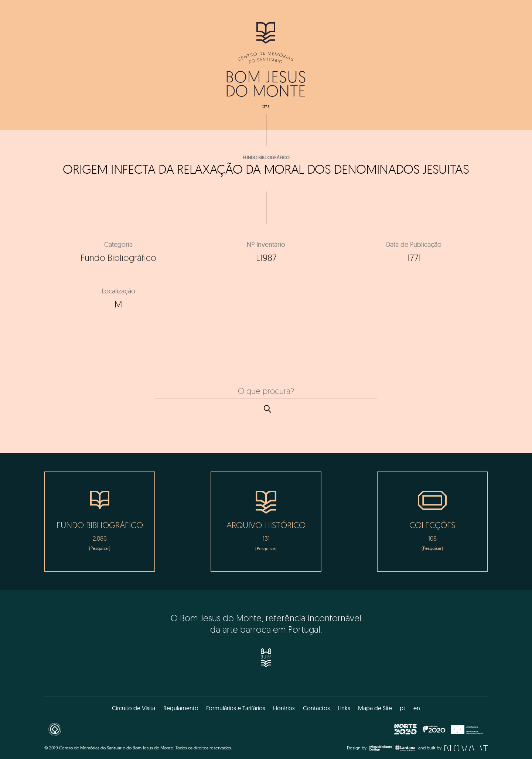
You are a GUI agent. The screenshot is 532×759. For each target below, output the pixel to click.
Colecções (432, 525)
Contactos (316, 708)
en (417, 708)
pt (403, 708)
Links (344, 708)
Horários (284, 708)
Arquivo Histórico (266, 525)
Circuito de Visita (134, 708)
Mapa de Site (375, 708)
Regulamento (181, 708)
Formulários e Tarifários (236, 708)
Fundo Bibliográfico (266, 158)
